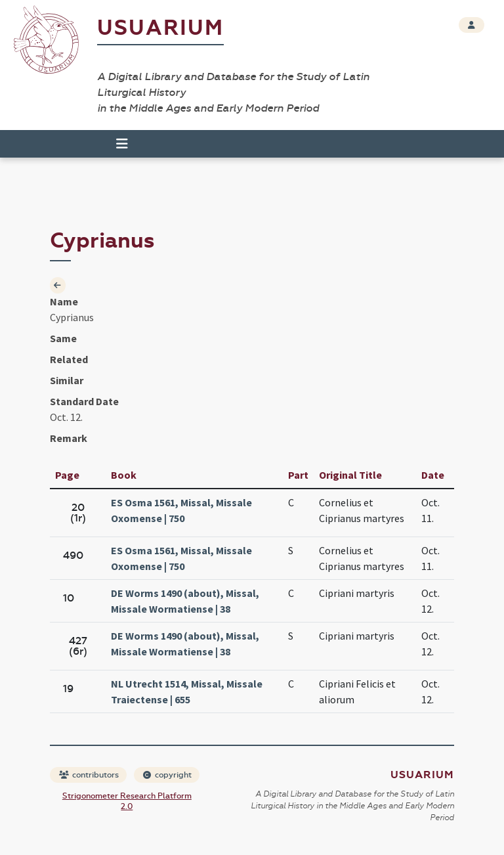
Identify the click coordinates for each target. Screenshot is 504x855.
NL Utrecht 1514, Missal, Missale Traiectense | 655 (187, 691)
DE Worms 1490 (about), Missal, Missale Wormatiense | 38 (185, 601)
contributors (89, 775)
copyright (167, 775)
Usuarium (160, 28)
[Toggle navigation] (122, 144)
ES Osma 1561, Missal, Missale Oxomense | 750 (181, 510)
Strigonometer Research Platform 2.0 (127, 801)
